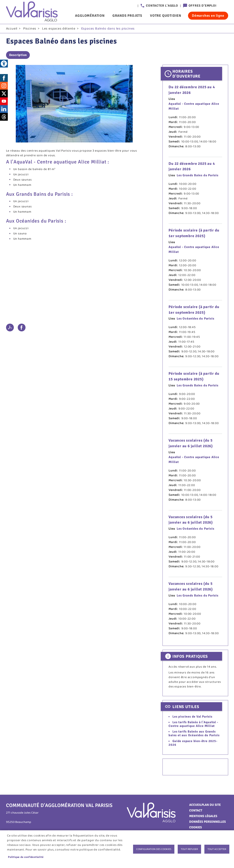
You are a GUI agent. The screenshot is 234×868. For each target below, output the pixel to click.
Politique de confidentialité (26, 857)
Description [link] (18, 56)
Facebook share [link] (22, 328)
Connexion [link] (224, 6)
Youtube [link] (4, 102)
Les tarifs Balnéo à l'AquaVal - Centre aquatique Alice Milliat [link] (193, 725)
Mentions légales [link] (203, 817)
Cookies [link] (196, 828)
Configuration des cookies (154, 849)
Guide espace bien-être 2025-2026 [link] (193, 744)
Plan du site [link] (211, 806)
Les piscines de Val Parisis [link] (192, 717)
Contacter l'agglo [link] (162, 6)
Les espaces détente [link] (59, 29)
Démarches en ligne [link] (208, 16)
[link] (4, 64)
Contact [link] (196, 811)
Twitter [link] (4, 94)
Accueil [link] (12, 29)
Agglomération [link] (90, 16)
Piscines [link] (30, 29)
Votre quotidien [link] (166, 16)
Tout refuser (189, 849)
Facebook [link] (4, 79)
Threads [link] (4, 118)
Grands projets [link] (127, 16)
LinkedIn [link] (4, 110)
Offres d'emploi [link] (203, 6)
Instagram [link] (4, 86)
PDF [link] (10, 328)
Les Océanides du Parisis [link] (195, 320)
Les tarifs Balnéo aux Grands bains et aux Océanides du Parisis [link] (194, 734)
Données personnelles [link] (208, 823)
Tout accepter (217, 849)
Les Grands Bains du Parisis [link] (198, 176)
